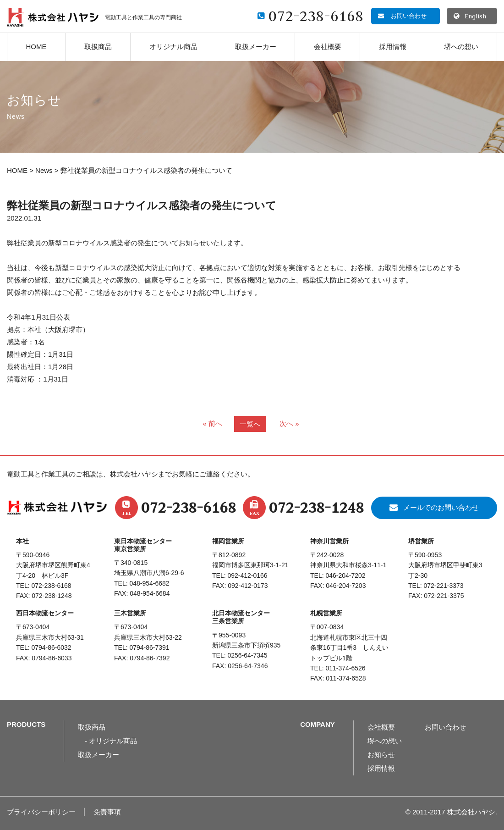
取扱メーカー (256, 47)
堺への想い (461, 47)
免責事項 (107, 812)
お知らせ (381, 755)
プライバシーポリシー (41, 812)
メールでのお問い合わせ (441, 507)
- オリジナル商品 (111, 741)
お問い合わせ (445, 727)
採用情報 (393, 47)
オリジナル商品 (173, 47)
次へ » (289, 423)
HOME (36, 47)
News (44, 170)
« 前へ (212, 423)
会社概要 (328, 47)
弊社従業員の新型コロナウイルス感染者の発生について (142, 206)
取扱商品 (98, 47)
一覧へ (250, 424)
